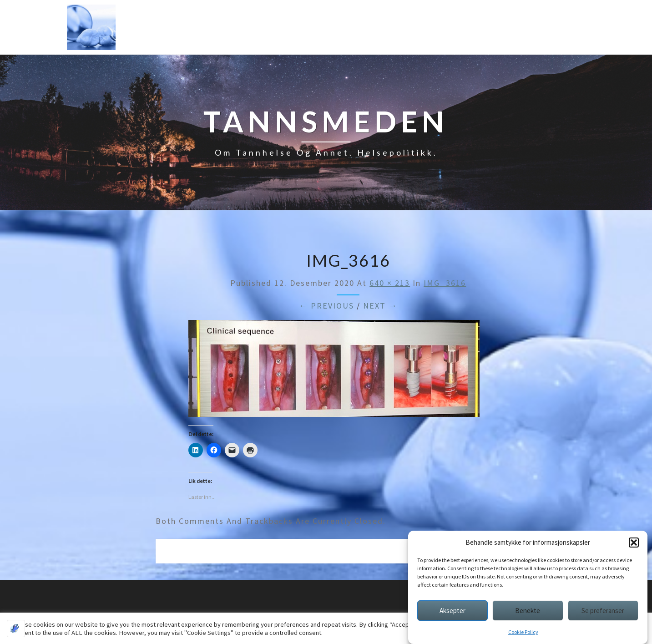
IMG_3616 (445, 283)
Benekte (528, 611)
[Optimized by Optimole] (16, 629)
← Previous (326, 306)
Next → (380, 306)
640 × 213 (390, 283)
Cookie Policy (523, 632)
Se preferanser (603, 611)
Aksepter (452, 611)
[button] (634, 543)
